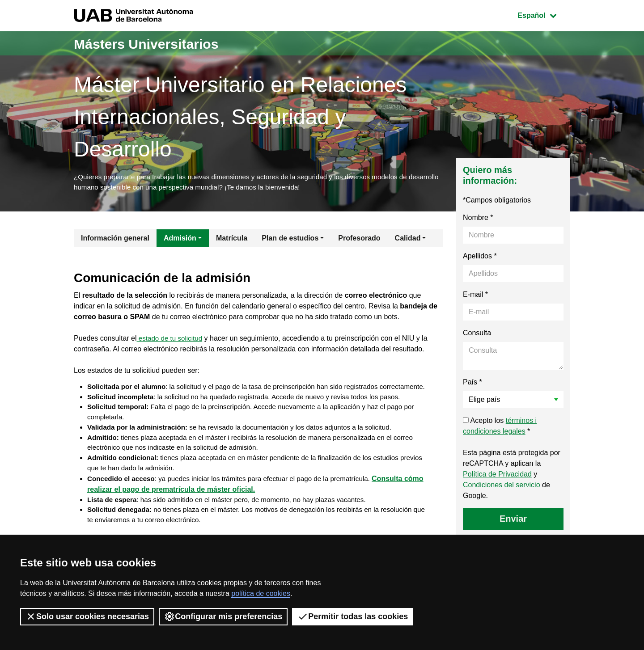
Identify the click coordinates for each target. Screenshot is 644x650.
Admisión (180, 240)
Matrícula (232, 240)
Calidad (408, 240)
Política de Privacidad (497, 476)
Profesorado (359, 240)
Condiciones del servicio (502, 487)
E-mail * (475, 297)
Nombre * (478, 220)
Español (544, 15)
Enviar (513, 521)
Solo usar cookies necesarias (87, 616)
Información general (115, 240)
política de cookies (261, 593)
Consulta (477, 335)
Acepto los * (500, 428)
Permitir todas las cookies (353, 616)
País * (472, 384)
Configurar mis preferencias (223, 616)
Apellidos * (480, 258)
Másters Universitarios (160, 43)
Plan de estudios (290, 240)
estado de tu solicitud (172, 340)
